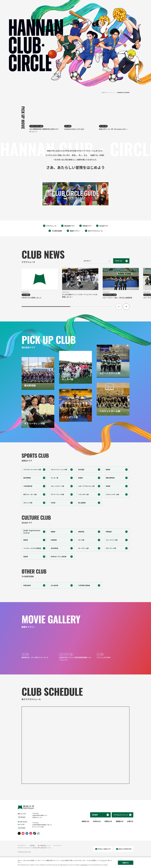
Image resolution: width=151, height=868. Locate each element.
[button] (126, 307)
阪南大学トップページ (108, 92)
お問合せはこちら (37, 817)
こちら (104, 860)
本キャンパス (22, 814)
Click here (84, 865)
